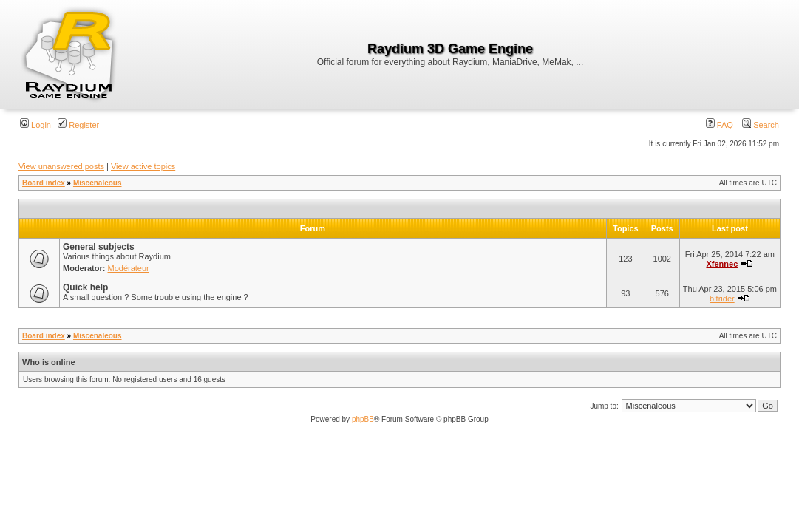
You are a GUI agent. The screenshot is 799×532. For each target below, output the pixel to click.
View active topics (143, 166)
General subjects (99, 247)
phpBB (363, 419)
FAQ (720, 125)
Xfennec (722, 264)
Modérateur (129, 268)
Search (761, 125)
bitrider (722, 299)
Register (78, 125)
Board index (44, 183)
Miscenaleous (98, 183)
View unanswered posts (61, 166)
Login (35, 125)
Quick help (85, 287)
